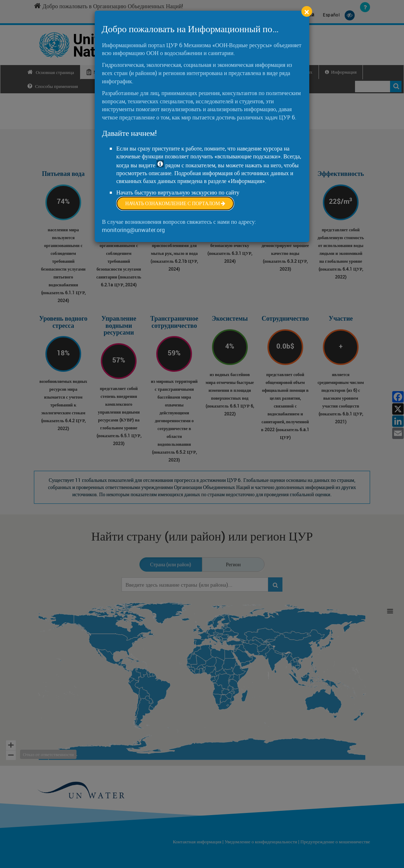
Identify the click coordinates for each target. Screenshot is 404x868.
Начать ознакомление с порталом (175, 203)
